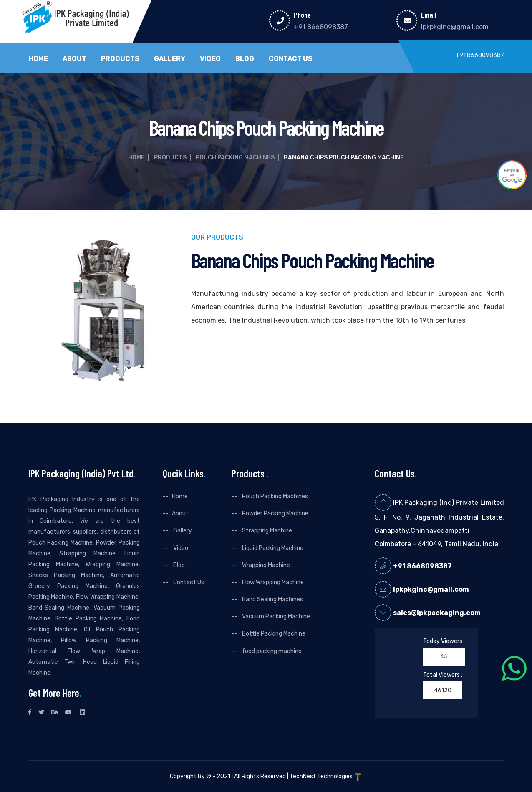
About (74, 59)
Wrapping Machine (265, 565)
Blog (245, 59)
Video (210, 59)
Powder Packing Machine (275, 513)
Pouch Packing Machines (235, 158)
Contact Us (291, 59)
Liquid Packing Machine (272, 548)
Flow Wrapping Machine (272, 582)
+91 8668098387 (321, 27)
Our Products (217, 238)
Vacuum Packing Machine (275, 617)
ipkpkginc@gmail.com (455, 27)
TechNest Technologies (326, 776)
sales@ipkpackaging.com (437, 613)
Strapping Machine (266, 531)
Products (120, 59)
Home (38, 59)
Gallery (170, 59)
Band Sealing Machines (272, 599)
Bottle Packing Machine (273, 634)
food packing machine (271, 651)
